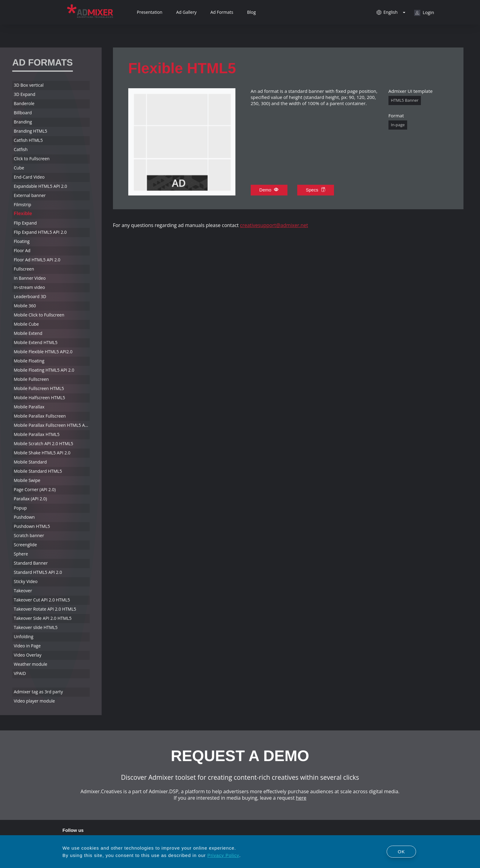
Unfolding (24, 637)
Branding (23, 122)
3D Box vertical (29, 85)
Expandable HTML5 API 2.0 (40, 186)
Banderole (24, 103)
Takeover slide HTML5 (36, 627)
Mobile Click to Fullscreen (39, 315)
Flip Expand (25, 223)
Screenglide (25, 545)
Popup (20, 508)
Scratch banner (29, 535)
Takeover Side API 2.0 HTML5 (43, 618)
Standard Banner (31, 563)
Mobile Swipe (27, 480)
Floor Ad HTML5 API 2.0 (37, 260)
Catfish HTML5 (28, 140)
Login (424, 13)
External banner (30, 195)
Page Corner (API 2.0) (35, 489)
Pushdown (24, 517)
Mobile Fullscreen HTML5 (39, 388)
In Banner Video (30, 278)
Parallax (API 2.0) (30, 499)
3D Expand (24, 94)
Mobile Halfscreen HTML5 (39, 398)
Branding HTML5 (30, 131)
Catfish (21, 149)
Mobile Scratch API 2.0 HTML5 (43, 443)
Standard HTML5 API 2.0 (38, 572)
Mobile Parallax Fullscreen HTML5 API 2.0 (52, 425)
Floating (22, 241)
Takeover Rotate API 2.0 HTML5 (45, 609)
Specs (316, 190)
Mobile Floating (29, 361)
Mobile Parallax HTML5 (37, 434)
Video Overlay (28, 655)
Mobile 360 (25, 306)
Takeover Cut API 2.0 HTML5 (42, 600)
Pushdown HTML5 (32, 526)
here (301, 798)
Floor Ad (22, 250)
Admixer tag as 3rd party (38, 692)
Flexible (23, 214)
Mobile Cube (26, 324)
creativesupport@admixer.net (274, 225)
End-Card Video (29, 177)
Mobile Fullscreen (31, 379)
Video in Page (27, 646)
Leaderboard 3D (30, 296)
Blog (251, 12)
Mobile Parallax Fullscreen (40, 416)
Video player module (34, 701)
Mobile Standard (30, 462)
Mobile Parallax (29, 407)
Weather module (30, 664)
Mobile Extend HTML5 (36, 342)
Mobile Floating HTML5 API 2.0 (44, 370)
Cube (19, 168)
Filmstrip (22, 205)
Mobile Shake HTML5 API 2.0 (42, 453)
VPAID (20, 673)
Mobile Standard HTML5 (38, 471)
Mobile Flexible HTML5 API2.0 (43, 352)
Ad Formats (222, 12)
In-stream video (29, 287)
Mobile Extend (28, 333)
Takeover (23, 591)
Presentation (150, 12)
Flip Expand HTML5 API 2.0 (40, 232)
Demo (269, 190)
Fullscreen (24, 269)
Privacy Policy (223, 855)
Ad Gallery (186, 12)
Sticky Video (26, 581)
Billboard (23, 113)
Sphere (21, 554)
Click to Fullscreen (32, 159)
